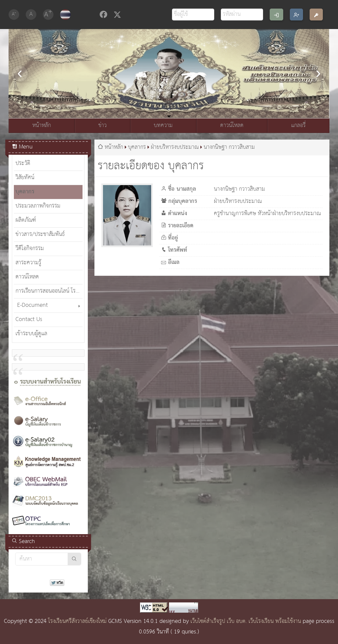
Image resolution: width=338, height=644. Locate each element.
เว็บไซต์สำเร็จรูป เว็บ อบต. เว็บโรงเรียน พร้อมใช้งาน (246, 621)
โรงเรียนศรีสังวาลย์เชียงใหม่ (77, 621)
